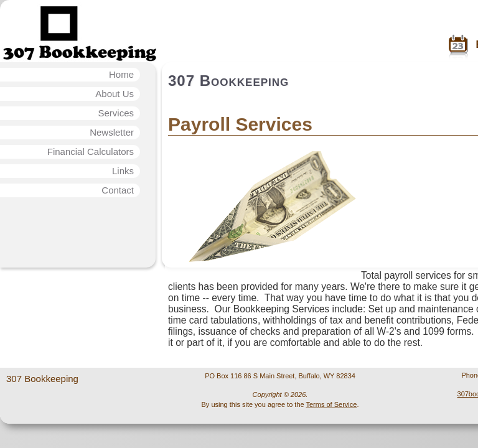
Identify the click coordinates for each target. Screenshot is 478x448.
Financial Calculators (91, 152)
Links (123, 171)
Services (116, 113)
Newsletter (112, 132)
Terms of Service (331, 404)
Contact (118, 190)
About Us (115, 94)
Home (121, 74)
